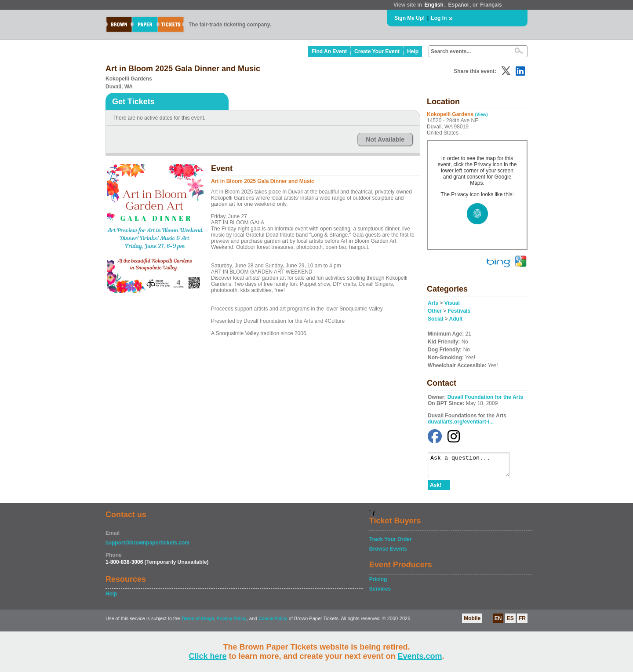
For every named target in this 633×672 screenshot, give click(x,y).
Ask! (436, 489)
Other (435, 311)
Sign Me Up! (409, 18)
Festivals (459, 311)
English (434, 5)
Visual (452, 303)
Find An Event (329, 51)
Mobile (472, 622)
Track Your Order (391, 543)
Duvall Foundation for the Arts (485, 397)
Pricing (378, 583)
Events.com (420, 656)
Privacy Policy (232, 623)
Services (380, 593)
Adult (456, 319)
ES (510, 622)
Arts (433, 303)
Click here (207, 656)
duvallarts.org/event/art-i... (461, 422)
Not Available (385, 139)
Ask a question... (473, 467)
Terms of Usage (197, 623)
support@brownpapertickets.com (147, 547)
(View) (481, 115)
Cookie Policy (273, 623)
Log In (439, 18)
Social (435, 319)
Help (413, 51)
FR (522, 622)
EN (498, 622)
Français (491, 5)
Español (459, 5)
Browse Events (388, 553)
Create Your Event (377, 51)
